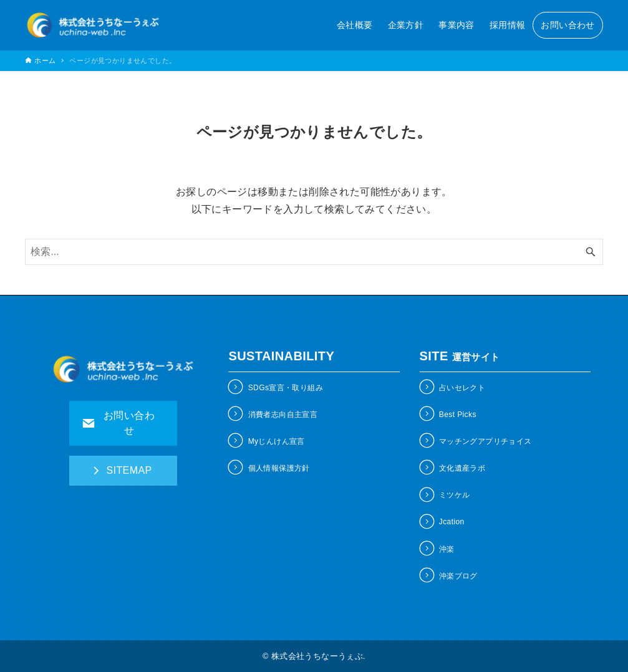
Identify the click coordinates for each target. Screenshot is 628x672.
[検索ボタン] (591, 252)
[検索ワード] (314, 252)
